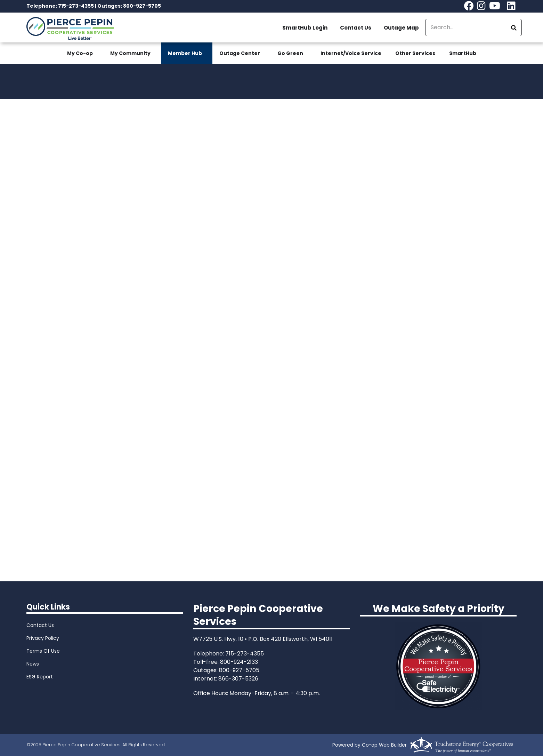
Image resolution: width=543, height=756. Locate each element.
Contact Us (356, 28)
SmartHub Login (305, 28)
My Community (130, 53)
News (33, 664)
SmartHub (463, 53)
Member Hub (185, 53)
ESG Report (40, 677)
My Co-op (80, 53)
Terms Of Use (43, 651)
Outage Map (401, 28)
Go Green (290, 53)
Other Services (415, 53)
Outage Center (240, 53)
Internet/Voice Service (351, 53)
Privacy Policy (43, 638)
